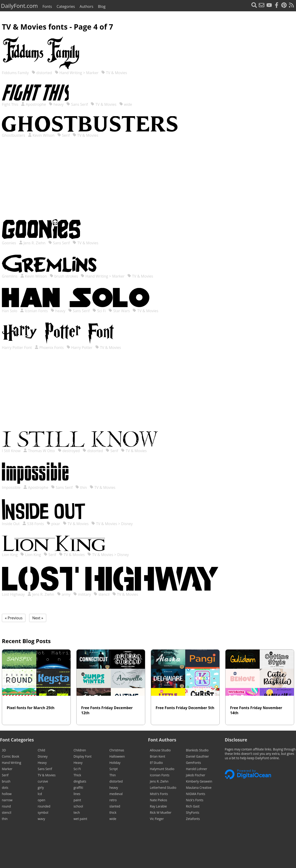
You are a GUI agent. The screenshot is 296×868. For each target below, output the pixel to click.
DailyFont (19, 6)
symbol (43, 812)
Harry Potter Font (17, 348)
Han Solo (10, 311)
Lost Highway (14, 594)
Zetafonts (193, 819)
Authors (86, 6)
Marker (7, 769)
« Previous (14, 618)
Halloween (117, 756)
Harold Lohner (197, 769)
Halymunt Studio (162, 769)
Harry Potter (80, 348)
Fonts (47, 6)
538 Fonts (33, 524)
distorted (42, 73)
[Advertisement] (148, 183)
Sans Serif (77, 104)
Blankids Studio (197, 750)
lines (77, 794)
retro (113, 800)
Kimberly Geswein (199, 781)
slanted (115, 806)
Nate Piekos (159, 800)
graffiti (78, 788)
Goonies (9, 243)
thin (81, 487)
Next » (38, 618)
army (64, 594)
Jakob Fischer (196, 775)
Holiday (115, 763)
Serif (64, 135)
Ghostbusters (14, 135)
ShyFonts (193, 812)
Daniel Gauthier (197, 756)
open (41, 800)
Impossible (12, 487)
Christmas (117, 750)
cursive (43, 781)
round (6, 806)
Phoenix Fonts (49, 348)
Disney (43, 756)
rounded (44, 806)
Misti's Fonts (159, 794)
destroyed (69, 451)
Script (114, 769)
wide (126, 104)
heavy (56, 104)
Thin (113, 775)
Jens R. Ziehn (32, 243)
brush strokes (64, 276)
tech (77, 812)
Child (41, 750)
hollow (7, 794)
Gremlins (10, 276)
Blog (102, 6)
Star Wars (119, 311)
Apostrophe (34, 104)
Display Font (83, 756)
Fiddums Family (16, 73)
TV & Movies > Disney (112, 524)
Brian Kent (157, 756)
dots (5, 788)
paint (77, 800)
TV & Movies (114, 73)
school (78, 806)
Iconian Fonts (34, 311)
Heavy (42, 763)
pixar (53, 524)
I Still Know (12, 451)
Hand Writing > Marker (77, 73)
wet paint (80, 819)
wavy (41, 819)
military (82, 594)
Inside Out (11, 524)
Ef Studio (156, 763)
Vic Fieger (157, 819)
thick (113, 812)
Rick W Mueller (161, 812)
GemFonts (193, 763)
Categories (66, 6)
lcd (40, 794)
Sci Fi (99, 311)
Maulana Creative (199, 788)
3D (4, 750)
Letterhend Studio (163, 788)
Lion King (10, 555)
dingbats (80, 781)
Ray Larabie (158, 806)
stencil (102, 594)
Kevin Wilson (41, 135)
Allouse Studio (160, 750)
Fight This (11, 104)
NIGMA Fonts (196, 794)
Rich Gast (193, 806)
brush (6, 781)
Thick (77, 775)
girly (41, 788)
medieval (116, 794)
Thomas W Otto (39, 451)
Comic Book (11, 756)
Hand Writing (11, 763)
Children (80, 750)
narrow (7, 800)
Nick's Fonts (195, 800)
